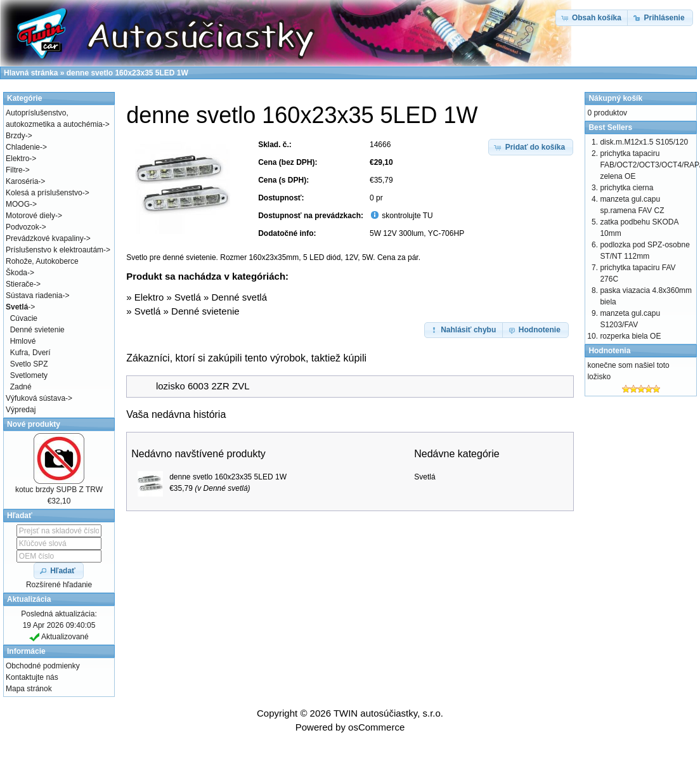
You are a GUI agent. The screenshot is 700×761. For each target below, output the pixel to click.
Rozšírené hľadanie (59, 585)
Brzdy (16, 136)
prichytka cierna (626, 188)
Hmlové (23, 341)
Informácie (26, 651)
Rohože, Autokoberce (42, 261)
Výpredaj (21, 410)
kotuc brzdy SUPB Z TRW (59, 490)
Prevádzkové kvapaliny (45, 238)
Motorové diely (30, 216)
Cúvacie (24, 318)
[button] (531, 147)
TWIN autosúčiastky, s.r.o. (388, 713)
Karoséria (22, 181)
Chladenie (23, 147)
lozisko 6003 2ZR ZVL (203, 386)
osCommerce (376, 727)
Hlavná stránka (31, 73)
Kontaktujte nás (32, 677)
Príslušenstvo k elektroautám (55, 250)
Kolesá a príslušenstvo (44, 193)
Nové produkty (34, 424)
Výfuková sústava (36, 398)
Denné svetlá (239, 297)
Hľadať (20, 516)
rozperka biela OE (630, 336)
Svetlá (188, 297)
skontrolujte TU (406, 216)
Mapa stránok (29, 689)
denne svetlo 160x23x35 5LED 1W (228, 477)
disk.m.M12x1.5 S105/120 (644, 142)
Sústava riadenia (34, 296)
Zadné (21, 387)
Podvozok (23, 227)
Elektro (149, 297)
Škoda (16, 273)
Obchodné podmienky (43, 666)
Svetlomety (29, 375)
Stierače (20, 284)
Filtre (14, 170)
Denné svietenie (205, 311)
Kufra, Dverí (30, 353)
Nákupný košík (615, 98)
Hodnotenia (609, 351)
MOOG (18, 204)
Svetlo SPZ (29, 364)
